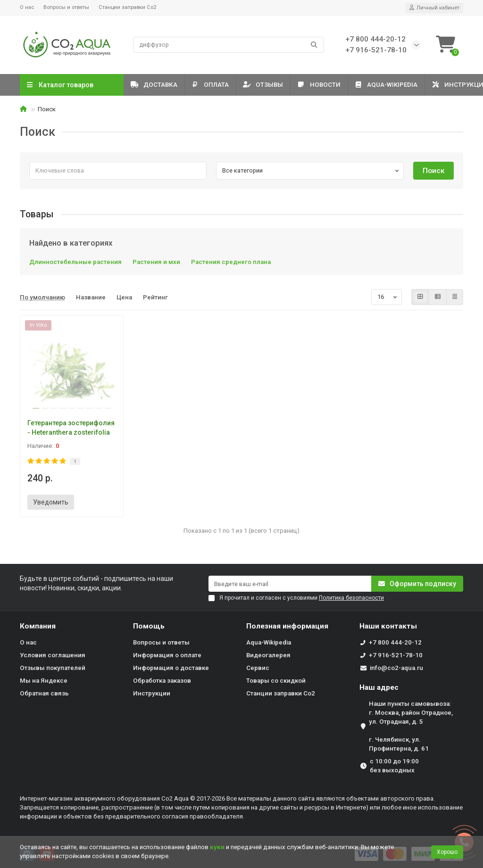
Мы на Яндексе (44, 681)
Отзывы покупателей (53, 668)
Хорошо (447, 852)
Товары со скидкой (276, 681)
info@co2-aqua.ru (396, 668)
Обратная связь (44, 693)
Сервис (258, 668)
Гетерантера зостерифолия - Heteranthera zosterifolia (71, 428)
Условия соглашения (53, 655)
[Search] (229, 45)
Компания (38, 626)
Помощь (149, 626)
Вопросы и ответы (66, 7)
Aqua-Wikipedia (400, 85)
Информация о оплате (167, 655)
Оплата (215, 85)
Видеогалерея (268, 655)
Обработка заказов (162, 681)
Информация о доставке (171, 668)
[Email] (290, 584)
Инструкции (152, 693)
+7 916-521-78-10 (396, 655)
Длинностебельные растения (75, 262)
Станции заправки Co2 (127, 7)
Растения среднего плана (231, 262)
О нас (27, 7)
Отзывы (271, 85)
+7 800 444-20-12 (395, 642)
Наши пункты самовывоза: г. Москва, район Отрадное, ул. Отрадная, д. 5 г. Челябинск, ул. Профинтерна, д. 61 (411, 726)
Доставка (155, 85)
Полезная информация (287, 626)
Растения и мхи (156, 262)
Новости (329, 85)
